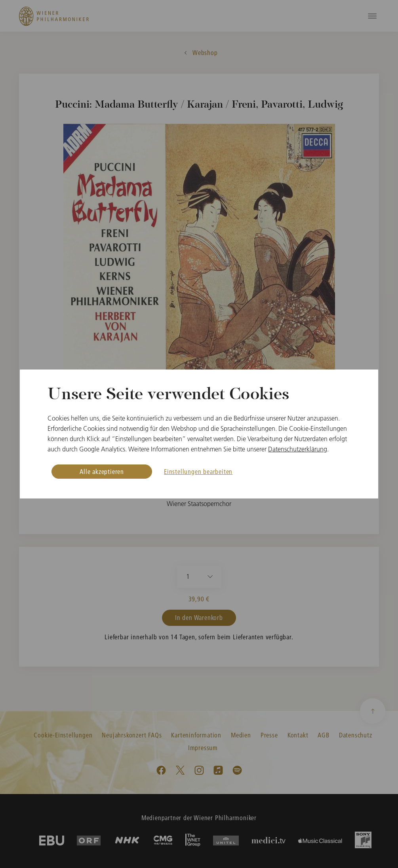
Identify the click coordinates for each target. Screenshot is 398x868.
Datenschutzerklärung (298, 449)
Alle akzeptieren (102, 471)
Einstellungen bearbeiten (198, 471)
